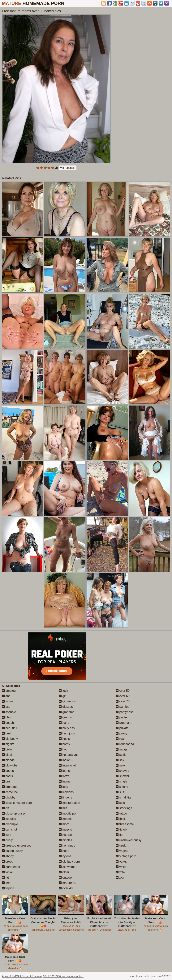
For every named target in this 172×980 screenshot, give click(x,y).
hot (63, 749)
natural (65, 835)
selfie (121, 755)
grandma (67, 712)
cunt (7, 835)
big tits (8, 744)
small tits (124, 797)
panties (123, 707)
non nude (67, 845)
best (7, 733)
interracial (67, 765)
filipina (8, 888)
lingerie (66, 797)
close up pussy (14, 813)
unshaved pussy (129, 840)
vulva (121, 862)
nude (64, 851)
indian (65, 760)
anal (7, 696)
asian (7, 701)
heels (64, 739)
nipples (65, 840)
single (122, 781)
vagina (122, 851)
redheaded (125, 744)
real (120, 739)
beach (8, 723)
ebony (8, 856)
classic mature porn (17, 803)
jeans (64, 771)
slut (120, 792)
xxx (120, 878)
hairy (64, 723)
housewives (69, 755)
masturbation (69, 803)
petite (121, 717)
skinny (122, 787)
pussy (122, 733)
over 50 (123, 691)
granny (65, 717)
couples (9, 819)
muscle (65, 829)
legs (63, 787)
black (7, 755)
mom (64, 824)
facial (7, 872)
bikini (7, 749)
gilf (63, 696)
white (121, 867)
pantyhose (125, 712)
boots (7, 776)
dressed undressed (17, 845)
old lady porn (69, 862)
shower (123, 776)
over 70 (123, 701)
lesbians (66, 792)
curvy (7, 840)
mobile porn (69, 813)
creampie (10, 824)
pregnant (124, 723)
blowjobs (10, 765)
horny (64, 744)
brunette (9, 787)
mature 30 (67, 883)
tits (120, 835)
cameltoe (10, 792)
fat (5, 878)
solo (120, 803)
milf (63, 808)
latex (64, 776)
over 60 (123, 696)
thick (121, 819)
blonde (8, 760)
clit (6, 808)
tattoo (121, 813)
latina (64, 781)
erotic (7, 862)
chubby (9, 797)
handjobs (67, 733)
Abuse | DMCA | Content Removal (22, 976)
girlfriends (67, 701)
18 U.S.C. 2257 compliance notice (63, 976)
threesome (125, 824)
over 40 (66, 888)
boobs (8, 771)
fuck (63, 691)
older (64, 872)
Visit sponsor (68, 168)
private (122, 728)
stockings (124, 808)
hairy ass (67, 728)
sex (120, 760)
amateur (9, 691)
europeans (11, 867)
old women (68, 867)
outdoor (66, 878)
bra (6, 781)
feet (6, 883)
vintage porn (126, 856)
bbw (6, 717)
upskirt (122, 845)
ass (6, 707)
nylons (65, 856)
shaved (123, 771)
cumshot (9, 829)
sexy (121, 765)
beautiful (9, 728)
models (66, 819)
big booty (10, 739)
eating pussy (12, 851)
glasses (66, 707)
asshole (9, 712)
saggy (122, 749)
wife (120, 872)
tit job (121, 829)
